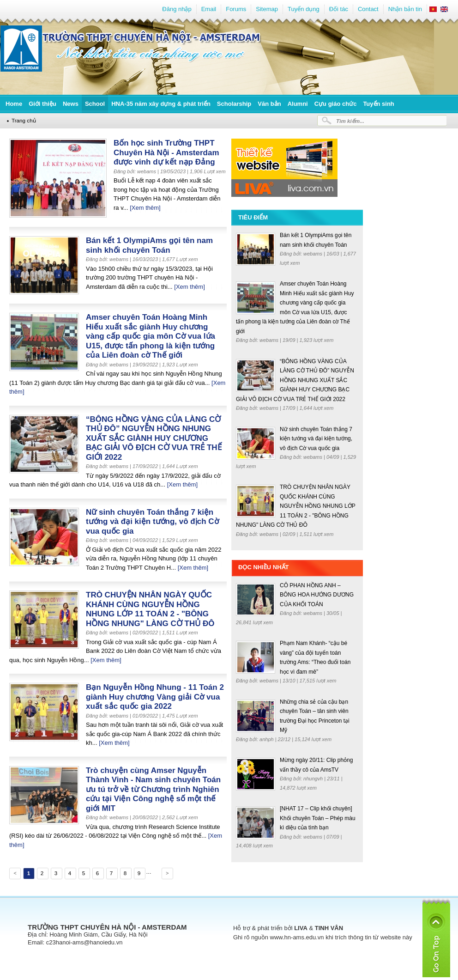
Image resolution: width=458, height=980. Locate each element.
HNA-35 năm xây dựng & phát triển (161, 104)
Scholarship (234, 104)
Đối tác (339, 9)
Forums (236, 9)
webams (313, 254)
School (95, 104)
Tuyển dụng (304, 9)
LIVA (301, 928)
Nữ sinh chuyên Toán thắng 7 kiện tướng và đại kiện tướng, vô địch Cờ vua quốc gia (152, 522)
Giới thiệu (42, 104)
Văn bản (269, 104)
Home (14, 104)
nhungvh (314, 779)
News (71, 104)
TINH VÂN (329, 928)
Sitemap (267, 9)
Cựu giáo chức (336, 104)
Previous (14, 875)
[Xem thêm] (145, 208)
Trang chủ (24, 120)
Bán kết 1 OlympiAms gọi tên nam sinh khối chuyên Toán (149, 245)
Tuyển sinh (378, 104)
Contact (368, 9)
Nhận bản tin (405, 9)
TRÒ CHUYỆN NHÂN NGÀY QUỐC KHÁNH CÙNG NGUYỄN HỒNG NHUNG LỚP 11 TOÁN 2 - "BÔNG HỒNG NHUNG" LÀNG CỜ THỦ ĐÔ (150, 609)
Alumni (298, 104)
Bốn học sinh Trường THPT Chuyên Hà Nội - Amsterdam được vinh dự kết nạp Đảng (166, 152)
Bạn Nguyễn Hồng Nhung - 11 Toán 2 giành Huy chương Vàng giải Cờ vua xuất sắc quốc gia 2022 (155, 697)
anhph (267, 739)
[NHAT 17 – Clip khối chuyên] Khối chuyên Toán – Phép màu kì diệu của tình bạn (318, 818)
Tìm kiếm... (350, 121)
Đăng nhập (177, 9)
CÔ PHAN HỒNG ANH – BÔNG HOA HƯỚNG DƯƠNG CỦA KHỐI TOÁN (317, 595)
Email (209, 9)
